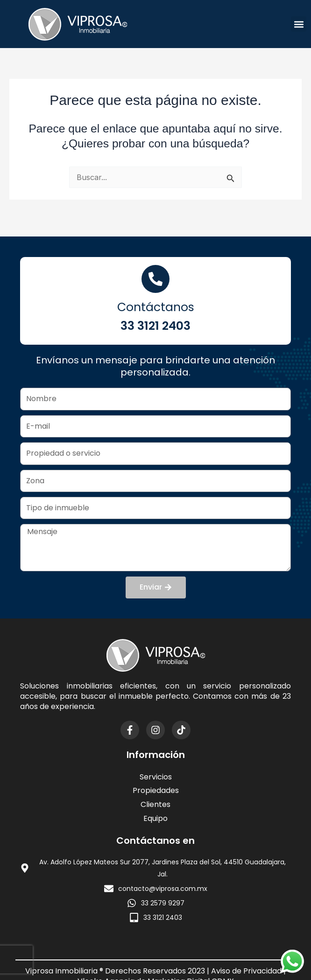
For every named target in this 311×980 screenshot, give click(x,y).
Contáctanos (156, 307)
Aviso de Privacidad (246, 971)
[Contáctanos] (155, 279)
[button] (299, 24)
